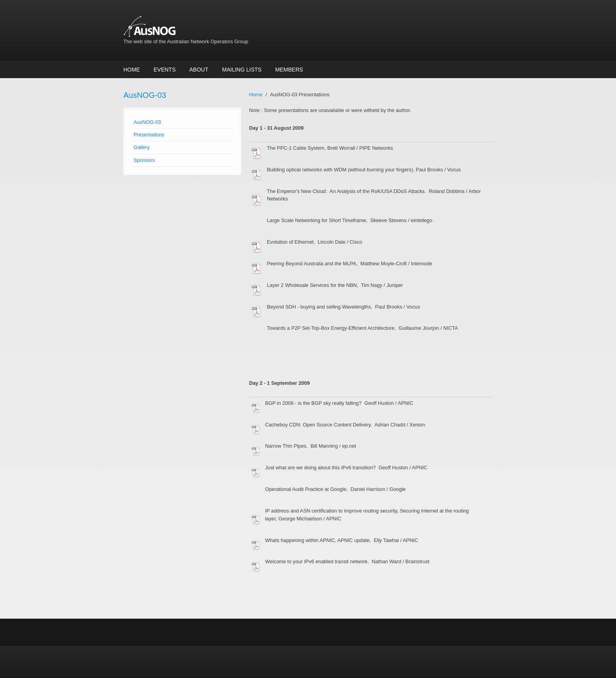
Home (132, 70)
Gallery (142, 147)
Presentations (149, 135)
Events (165, 70)
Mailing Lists (242, 70)
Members (289, 70)
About (199, 70)
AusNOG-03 (147, 122)
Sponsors (144, 160)
